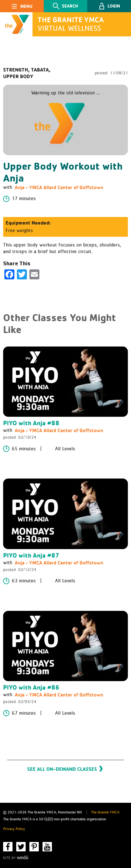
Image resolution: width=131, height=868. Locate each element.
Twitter (21, 847)
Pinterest (34, 847)
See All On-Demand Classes (62, 769)
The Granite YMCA (105, 812)
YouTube (47, 847)
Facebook (8, 847)
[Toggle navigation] (22, 6)
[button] (109, 6)
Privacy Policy (14, 829)
